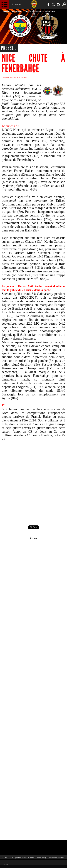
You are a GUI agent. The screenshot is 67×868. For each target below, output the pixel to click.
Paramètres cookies (56, 858)
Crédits (31, 858)
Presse (28, 12)
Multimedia (17, 12)
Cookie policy (41, 858)
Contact (5, 865)
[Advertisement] (33, 483)
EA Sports (14, 845)
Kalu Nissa (56, 845)
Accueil (6, 12)
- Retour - (33, 538)
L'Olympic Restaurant (33, 845)
